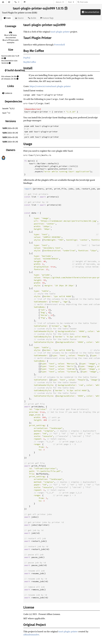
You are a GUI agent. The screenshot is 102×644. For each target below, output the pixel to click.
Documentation (91, 12)
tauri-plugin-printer (60, 32)
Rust (70, 2)
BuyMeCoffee (30, 62)
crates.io (7, 93)
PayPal (27, 58)
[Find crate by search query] (91, 2)
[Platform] (17, 2)
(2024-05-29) (10, 128)
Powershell (59, 45)
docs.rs (59, 2)
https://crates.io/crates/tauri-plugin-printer (50, 86)
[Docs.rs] (3, 2)
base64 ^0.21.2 (8, 109)
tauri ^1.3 (6, 113)
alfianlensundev (31, 635)
